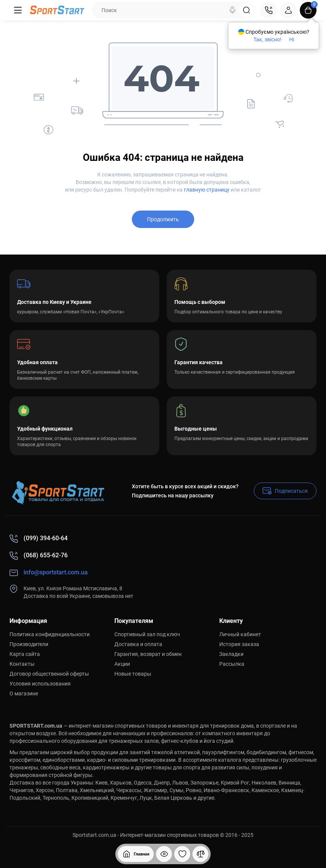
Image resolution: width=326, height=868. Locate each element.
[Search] (233, 10)
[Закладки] (182, 854)
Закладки (231, 654)
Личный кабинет (240, 634)
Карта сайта (25, 654)
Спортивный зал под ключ (147, 634)
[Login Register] (288, 10)
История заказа (239, 644)
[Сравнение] (201, 854)
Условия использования (40, 684)
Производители (29, 644)
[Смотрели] (164, 854)
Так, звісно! (267, 39)
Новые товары (133, 674)
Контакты (22, 664)
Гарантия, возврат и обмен (148, 654)
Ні (292, 39)
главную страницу (207, 190)
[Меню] (18, 10)
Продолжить (163, 219)
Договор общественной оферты (49, 674)
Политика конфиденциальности (50, 634)
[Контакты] (269, 10)
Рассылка (232, 664)
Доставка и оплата (138, 644)
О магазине (24, 693)
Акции (122, 664)
